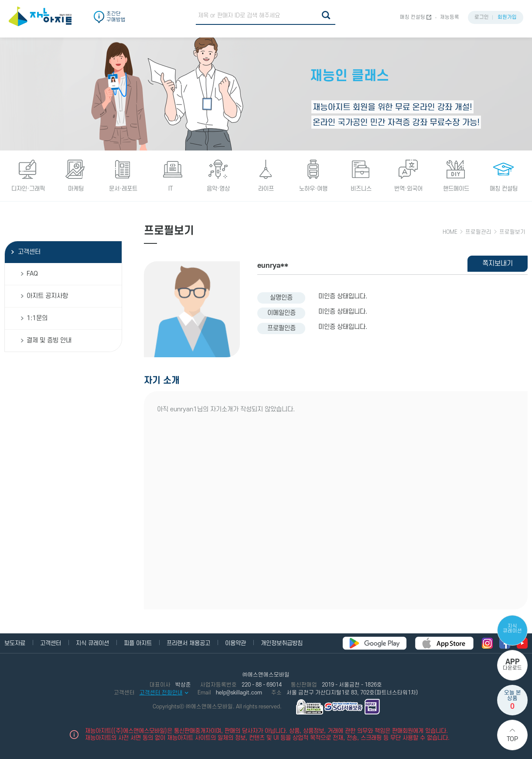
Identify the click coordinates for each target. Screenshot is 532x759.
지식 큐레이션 (512, 629)
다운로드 (512, 665)
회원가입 (507, 17)
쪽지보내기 (498, 263)
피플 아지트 (138, 643)
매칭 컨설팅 (413, 17)
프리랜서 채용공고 (188, 643)
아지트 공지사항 (47, 296)
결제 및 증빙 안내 (49, 340)
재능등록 (450, 17)
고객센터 (29, 252)
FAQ (32, 274)
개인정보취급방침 (282, 643)
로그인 (482, 17)
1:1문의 (37, 318)
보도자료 (15, 643)
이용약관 (235, 643)
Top (512, 739)
